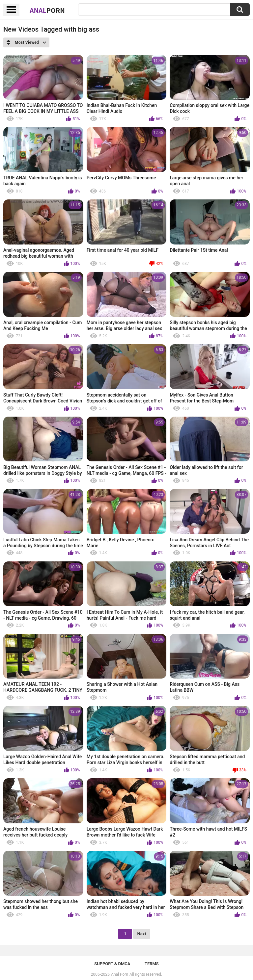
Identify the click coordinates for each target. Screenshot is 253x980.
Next (141, 934)
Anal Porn (120, 974)
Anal (47, 10)
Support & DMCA (112, 964)
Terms (152, 964)
